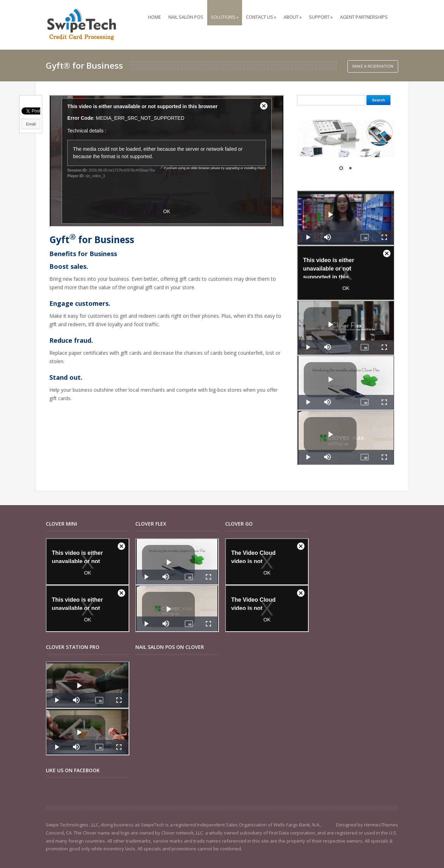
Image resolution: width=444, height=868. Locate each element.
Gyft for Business (92, 240)
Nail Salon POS (188, 10)
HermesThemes (381, 825)
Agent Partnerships (366, 10)
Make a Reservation (373, 66)
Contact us (263, 10)
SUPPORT (323, 10)
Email (31, 124)
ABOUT (294, 10)
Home (156, 10)
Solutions (226, 10)
